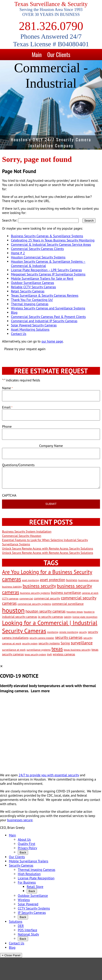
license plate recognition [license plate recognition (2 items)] (85, 617)
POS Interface (28, 930)
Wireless (24, 900)
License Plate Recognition (36, 878)
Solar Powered (28, 904)
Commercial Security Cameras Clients (37, 249)
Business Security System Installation (27, 531)
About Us (24, 839)
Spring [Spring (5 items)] (65, 643)
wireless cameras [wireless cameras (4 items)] (64, 654)
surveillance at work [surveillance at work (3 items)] (14, 650)
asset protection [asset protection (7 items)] (53, 580)
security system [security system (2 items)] (30, 643)
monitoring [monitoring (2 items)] (53, 632)
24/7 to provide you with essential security (49, 775)
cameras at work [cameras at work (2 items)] (90, 593)
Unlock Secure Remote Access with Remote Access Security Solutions (48, 548)
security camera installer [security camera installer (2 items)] (42, 638)
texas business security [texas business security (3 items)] (77, 650)
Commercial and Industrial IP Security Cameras (44, 321)
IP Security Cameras (32, 913)
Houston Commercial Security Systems (38, 257)
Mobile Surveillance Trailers (29, 861)
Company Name (51, 446)
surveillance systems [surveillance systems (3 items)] (39, 650)
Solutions (16, 922)
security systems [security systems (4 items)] (49, 643)
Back (23, 852)
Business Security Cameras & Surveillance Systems (47, 236)
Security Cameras (21, 865)
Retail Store (35, 887)
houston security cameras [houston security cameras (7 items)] (45, 611)
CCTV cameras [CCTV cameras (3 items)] (10, 598)
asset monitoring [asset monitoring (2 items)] (30, 580)
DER (21, 926)
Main (37, 54)
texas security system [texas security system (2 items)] (35, 654)
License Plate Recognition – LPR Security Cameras (46, 270)
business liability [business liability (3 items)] (12, 586)
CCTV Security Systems (34, 908)
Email (7, 407)
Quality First (27, 844)
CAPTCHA (9, 495)
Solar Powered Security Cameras (34, 325)
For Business (27, 882)
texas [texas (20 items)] (57, 649)
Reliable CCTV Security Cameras (33, 287)
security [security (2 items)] (83, 632)
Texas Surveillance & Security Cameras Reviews (45, 295)
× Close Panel (11, 955)
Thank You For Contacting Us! (32, 300)
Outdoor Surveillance (33, 896)
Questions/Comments (18, 465)
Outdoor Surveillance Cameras (32, 283)
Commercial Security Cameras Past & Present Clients (48, 317)
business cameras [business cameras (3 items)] (88, 580)
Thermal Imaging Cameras (30, 304)
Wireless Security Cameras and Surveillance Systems (48, 308)
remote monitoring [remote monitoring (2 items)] (69, 632)
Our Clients (59, 54)
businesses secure (20, 820)
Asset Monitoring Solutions (30, 329)
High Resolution (29, 874)
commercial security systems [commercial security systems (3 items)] (34, 604)
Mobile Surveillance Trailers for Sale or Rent (42, 278)
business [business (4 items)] (72, 580)
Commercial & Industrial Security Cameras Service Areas (51, 244)
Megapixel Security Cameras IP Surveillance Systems (48, 274)
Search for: (10, 220)
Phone (7, 426)
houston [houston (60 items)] (13, 610)
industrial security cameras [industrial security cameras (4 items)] (19, 617)
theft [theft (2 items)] (49, 654)
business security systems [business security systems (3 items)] (35, 593)
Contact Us (19, 334)
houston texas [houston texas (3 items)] (75, 612)
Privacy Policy (28, 848)
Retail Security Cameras (28, 291)
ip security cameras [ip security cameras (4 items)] (50, 617)
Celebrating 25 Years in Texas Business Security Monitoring (53, 240)
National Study (28, 934)
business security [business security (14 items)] (39, 586)
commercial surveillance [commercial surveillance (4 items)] (68, 604)
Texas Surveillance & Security (51, 4)
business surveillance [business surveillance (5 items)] (66, 593)
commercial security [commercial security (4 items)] (47, 598)
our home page (52, 341)
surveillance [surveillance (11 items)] (82, 643)
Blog (14, 312)
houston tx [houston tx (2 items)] (89, 612)
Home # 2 (18, 253)
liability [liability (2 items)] (68, 617)
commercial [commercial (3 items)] (26, 598)
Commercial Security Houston (22, 536)
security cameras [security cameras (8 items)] (69, 637)
